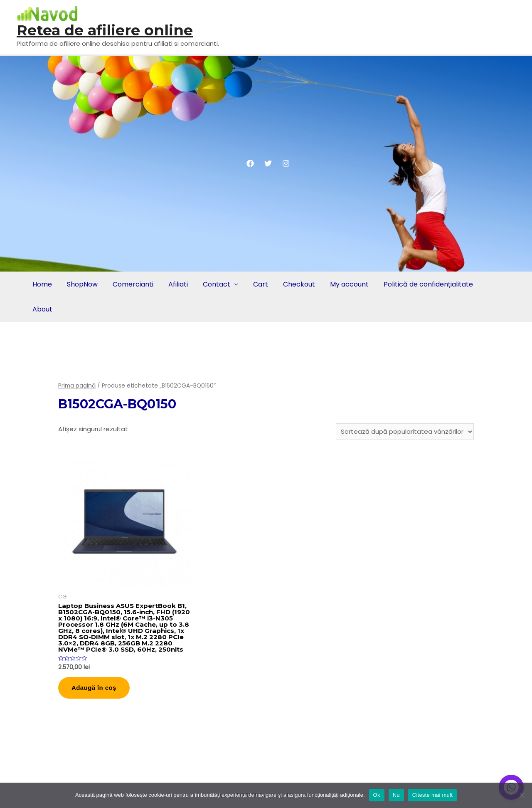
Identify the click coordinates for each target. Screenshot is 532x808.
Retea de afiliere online (105, 30)
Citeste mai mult (432, 795)
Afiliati (178, 284)
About (42, 309)
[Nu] (522, 795)
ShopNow (82, 284)
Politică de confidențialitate (428, 284)
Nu (396, 795)
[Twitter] (268, 163)
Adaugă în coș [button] (94, 688)
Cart (261, 284)
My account (349, 284)
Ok (377, 795)
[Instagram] (286, 163)
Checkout (299, 284)
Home (42, 284)
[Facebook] (250, 163)
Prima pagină (77, 386)
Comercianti (133, 284)
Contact (217, 284)
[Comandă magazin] (405, 432)
